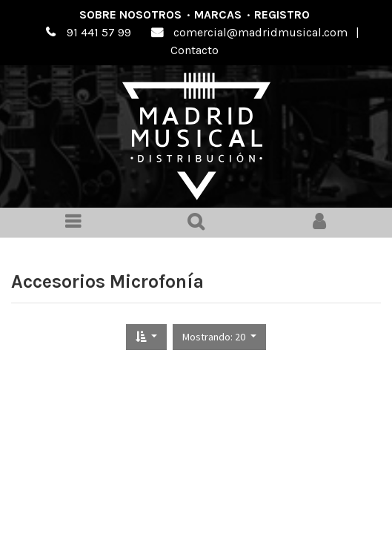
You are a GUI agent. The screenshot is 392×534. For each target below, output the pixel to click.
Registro (282, 14)
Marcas (218, 14)
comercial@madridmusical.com (260, 32)
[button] (146, 337)
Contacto (195, 50)
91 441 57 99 (99, 32)
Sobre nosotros (130, 14)
